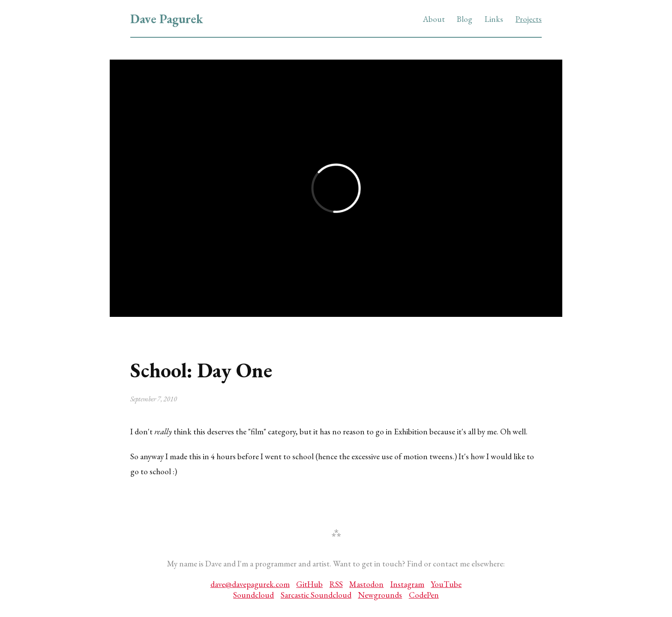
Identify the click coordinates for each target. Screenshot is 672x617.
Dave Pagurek (167, 19)
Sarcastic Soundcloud (316, 595)
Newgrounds (380, 595)
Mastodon (366, 584)
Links (494, 19)
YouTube (446, 584)
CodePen (424, 595)
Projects (529, 19)
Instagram (407, 584)
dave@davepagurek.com (250, 584)
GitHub (309, 584)
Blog (465, 19)
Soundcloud (253, 595)
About (434, 19)
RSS (336, 584)
